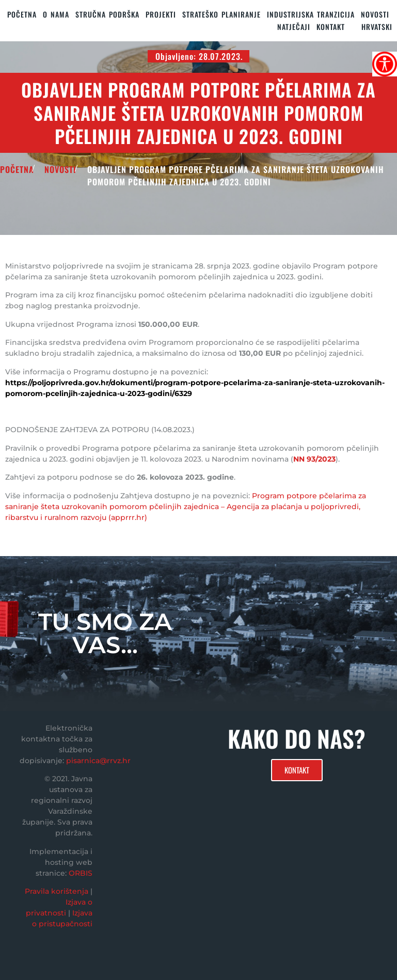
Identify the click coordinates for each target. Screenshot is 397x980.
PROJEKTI (161, 14)
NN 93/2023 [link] (314, 459)
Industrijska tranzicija (311, 14)
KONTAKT (331, 27)
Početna (22, 14)
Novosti (375, 14)
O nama (56, 14)
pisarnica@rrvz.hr (98, 761)
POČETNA (17, 169)
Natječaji (294, 27)
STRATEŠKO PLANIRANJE (221, 14)
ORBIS (81, 873)
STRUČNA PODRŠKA (107, 14)
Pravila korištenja (57, 891)
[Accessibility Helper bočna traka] (385, 64)
